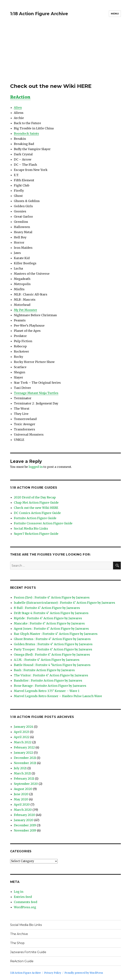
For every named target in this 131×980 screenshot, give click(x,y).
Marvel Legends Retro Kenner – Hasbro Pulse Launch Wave (58, 696)
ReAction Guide (22, 961)
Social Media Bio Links (31, 528)
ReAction (20, 97)
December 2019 (25, 825)
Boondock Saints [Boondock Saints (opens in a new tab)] (26, 133)
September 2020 (26, 784)
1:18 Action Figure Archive (39, 14)
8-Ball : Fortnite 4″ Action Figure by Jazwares (47, 608)
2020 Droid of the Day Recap (35, 497)
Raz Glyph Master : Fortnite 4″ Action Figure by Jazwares (56, 634)
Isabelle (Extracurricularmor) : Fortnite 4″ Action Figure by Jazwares (64, 603)
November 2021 (25, 763)
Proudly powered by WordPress (84, 973)
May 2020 (21, 799)
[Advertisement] (66, 55)
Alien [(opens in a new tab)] (18, 108)
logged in (36, 467)
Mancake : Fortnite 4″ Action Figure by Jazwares (49, 623)
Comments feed (25, 902)
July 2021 (20, 768)
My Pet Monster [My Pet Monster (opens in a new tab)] (25, 310)
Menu (115, 14)
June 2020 (21, 794)
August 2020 (23, 789)
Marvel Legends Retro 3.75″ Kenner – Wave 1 (47, 691)
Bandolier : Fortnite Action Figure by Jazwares (48, 680)
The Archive (19, 934)
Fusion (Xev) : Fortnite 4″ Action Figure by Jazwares (52, 597)
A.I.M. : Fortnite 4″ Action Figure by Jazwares (47, 660)
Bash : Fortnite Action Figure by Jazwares (44, 670)
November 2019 (25, 830)
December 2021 (25, 758)
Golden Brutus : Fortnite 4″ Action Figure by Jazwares (53, 644)
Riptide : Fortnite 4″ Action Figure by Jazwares (48, 618)
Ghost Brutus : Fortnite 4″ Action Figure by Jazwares (52, 639)
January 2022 (23, 753)
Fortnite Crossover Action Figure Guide (43, 523)
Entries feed (23, 897)
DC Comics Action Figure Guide (37, 513)
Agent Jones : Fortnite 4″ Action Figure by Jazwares (51, 629)
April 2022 (22, 737)
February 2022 (24, 747)
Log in (19, 892)
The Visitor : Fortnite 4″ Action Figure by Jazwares (51, 675)
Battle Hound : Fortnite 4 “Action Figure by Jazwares (52, 665)
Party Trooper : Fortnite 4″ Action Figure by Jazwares (53, 649)
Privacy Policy (53, 973)
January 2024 (24, 727)
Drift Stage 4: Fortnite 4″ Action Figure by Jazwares (51, 613)
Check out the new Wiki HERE (36, 508)
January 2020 (24, 820)
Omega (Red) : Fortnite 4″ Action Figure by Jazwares (52, 655)
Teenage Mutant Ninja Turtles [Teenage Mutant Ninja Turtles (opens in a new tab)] (36, 393)
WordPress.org (25, 907)
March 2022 (23, 742)
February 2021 (24, 779)
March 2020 (23, 810)
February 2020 (24, 815)
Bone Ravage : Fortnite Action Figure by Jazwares (50, 686)
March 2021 (22, 773)
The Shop (17, 943)
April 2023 (22, 732)
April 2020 (22, 804)
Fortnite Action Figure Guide (35, 518)
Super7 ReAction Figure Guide (36, 534)
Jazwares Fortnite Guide (28, 952)
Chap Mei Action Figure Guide (36, 503)
